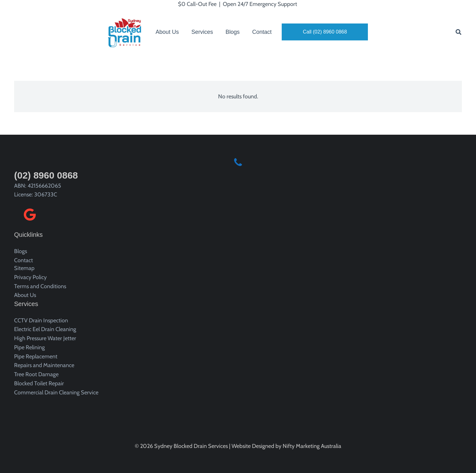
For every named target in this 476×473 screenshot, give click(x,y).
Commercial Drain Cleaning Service (56, 392)
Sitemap (24, 268)
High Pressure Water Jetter (45, 338)
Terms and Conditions (40, 286)
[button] (458, 32)
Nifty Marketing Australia (312, 446)
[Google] (30, 215)
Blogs (21, 251)
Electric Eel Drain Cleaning (45, 329)
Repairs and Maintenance (44, 365)
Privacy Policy (30, 277)
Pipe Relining (29, 347)
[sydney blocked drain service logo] (127, 32)
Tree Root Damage (36, 374)
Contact (24, 260)
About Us (25, 295)
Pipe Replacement (36, 356)
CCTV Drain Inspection (41, 320)
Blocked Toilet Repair (39, 383)
